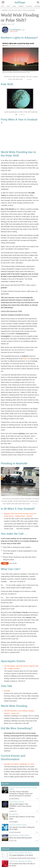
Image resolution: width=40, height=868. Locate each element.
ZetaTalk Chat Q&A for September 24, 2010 (19, 764)
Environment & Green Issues (19, 835)
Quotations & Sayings (17, 802)
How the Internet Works (18, 825)
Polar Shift (26, 359)
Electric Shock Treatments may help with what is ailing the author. (20, 558)
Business (21, 6)
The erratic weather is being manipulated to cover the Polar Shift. (20, 552)
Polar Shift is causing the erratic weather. (17, 547)
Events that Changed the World (21, 853)
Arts (3, 6)
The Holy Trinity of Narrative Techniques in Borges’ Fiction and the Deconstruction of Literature (21, 794)
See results (13, 563)
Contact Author (14, 32)
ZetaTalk (7, 691)
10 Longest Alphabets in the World (21, 855)
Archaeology (14, 814)
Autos (8, 6)
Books (14, 6)
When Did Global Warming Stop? (21, 838)
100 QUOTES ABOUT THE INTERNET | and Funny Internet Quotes (20, 806)
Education (29, 6)
